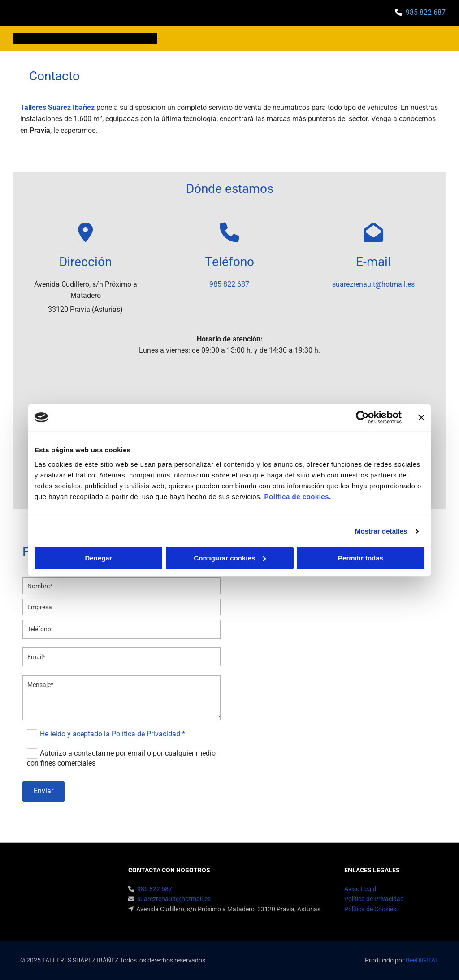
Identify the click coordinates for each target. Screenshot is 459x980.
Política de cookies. (297, 497)
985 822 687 (426, 12)
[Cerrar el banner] (421, 417)
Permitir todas (361, 558)
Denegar (98, 558)
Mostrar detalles (381, 531)
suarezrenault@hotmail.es (373, 284)
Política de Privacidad (374, 899)
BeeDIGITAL (422, 960)
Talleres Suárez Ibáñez (57, 107)
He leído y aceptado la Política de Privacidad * (113, 734)
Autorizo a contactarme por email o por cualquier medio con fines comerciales (121, 758)
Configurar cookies (230, 558)
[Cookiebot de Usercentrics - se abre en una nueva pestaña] (362, 417)
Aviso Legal (360, 889)
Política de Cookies (370, 909)
